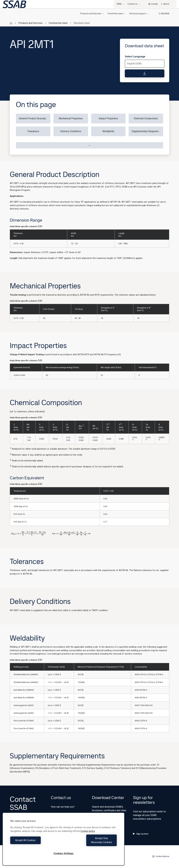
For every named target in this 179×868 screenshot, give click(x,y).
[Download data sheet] (145, 73)
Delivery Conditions (71, 131)
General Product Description (34, 118)
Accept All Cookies (36, 842)
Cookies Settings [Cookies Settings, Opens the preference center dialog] (64, 853)
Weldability (108, 131)
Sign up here (141, 834)
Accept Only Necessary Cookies (91, 842)
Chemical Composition (146, 118)
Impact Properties (108, 118)
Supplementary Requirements (147, 131)
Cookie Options (161, 856)
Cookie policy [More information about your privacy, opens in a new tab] (88, 835)
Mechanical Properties (71, 118)
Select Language (135, 56)
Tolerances (33, 131)
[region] (63, 841)
